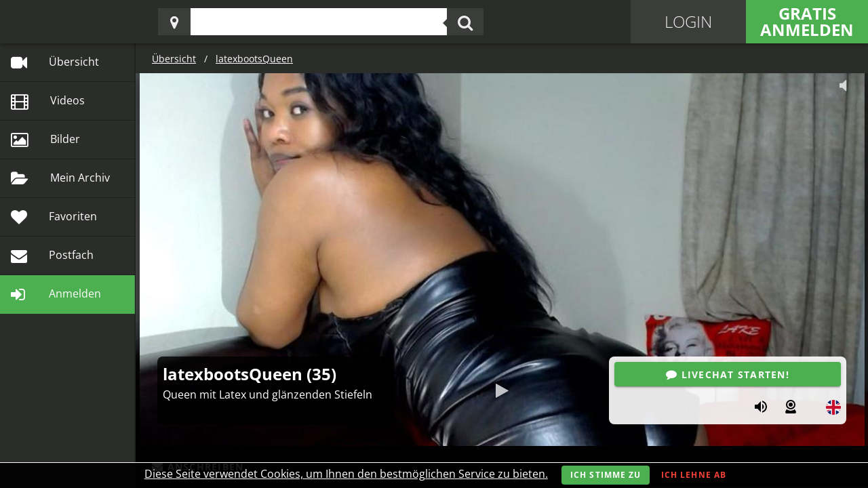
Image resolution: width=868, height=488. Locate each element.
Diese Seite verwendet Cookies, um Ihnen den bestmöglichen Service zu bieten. (346, 474)
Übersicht (174, 59)
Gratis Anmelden (807, 21)
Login (688, 21)
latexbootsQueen (254, 59)
